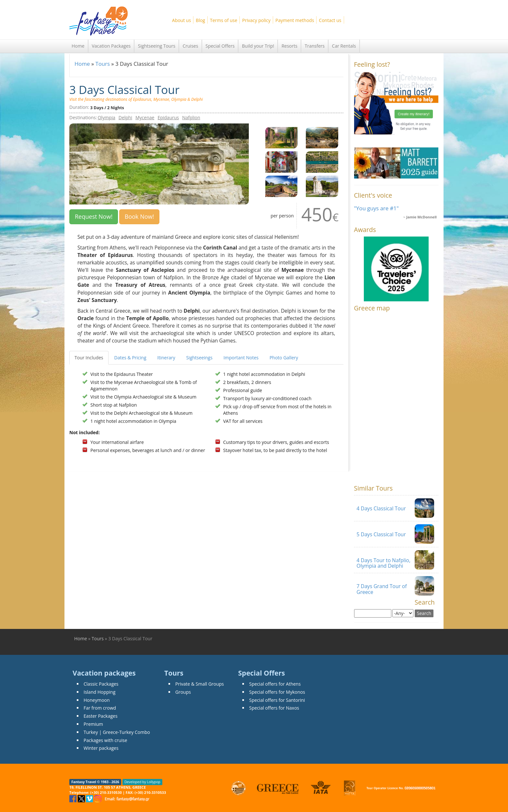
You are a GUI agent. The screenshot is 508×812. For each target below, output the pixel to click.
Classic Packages (101, 684)
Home (78, 46)
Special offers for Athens (275, 684)
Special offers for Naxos (274, 708)
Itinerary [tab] (166, 358)
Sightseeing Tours (157, 46)
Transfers (315, 46)
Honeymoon (97, 700)
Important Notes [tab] (241, 358)
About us (181, 20)
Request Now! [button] (94, 216)
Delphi (125, 117)
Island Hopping (99, 692)
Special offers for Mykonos (277, 692)
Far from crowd (100, 708)
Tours (103, 64)
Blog (200, 20)
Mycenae (145, 117)
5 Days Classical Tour (381, 534)
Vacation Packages (111, 46)
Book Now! (139, 216)
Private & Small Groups (200, 684)
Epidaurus (168, 117)
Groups (183, 692)
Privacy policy (256, 20)
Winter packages (101, 748)
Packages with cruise (105, 740)
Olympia (106, 117)
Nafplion (191, 117)
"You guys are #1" (376, 208)
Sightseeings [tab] (199, 358)
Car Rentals (344, 46)
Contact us (330, 20)
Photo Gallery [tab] (284, 358)
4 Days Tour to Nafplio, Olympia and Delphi (384, 563)
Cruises (190, 46)
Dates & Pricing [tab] (130, 358)
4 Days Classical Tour (381, 508)
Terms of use (224, 20)
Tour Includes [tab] (89, 358)
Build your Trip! (258, 46)
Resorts (289, 46)
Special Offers (220, 46)
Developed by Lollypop (142, 782)
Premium (93, 724)
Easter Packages (101, 716)
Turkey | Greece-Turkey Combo (117, 732)
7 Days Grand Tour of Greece (382, 589)
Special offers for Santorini (277, 700)
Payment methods (295, 20)
